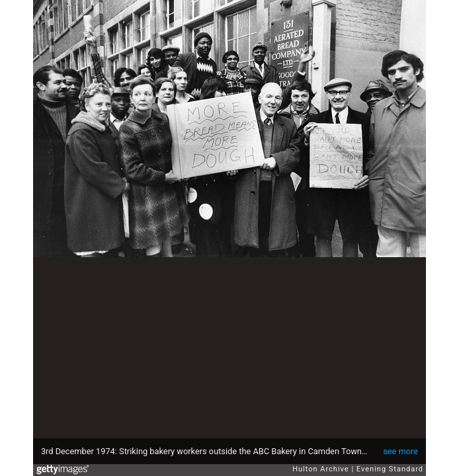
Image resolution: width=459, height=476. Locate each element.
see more (400, 451)
